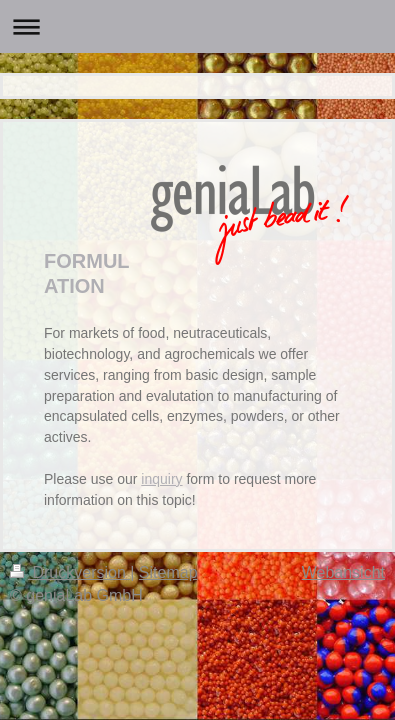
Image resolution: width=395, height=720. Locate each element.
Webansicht (343, 572)
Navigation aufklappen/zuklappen (197, 26)
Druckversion (70, 572)
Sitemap (168, 572)
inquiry (161, 479)
